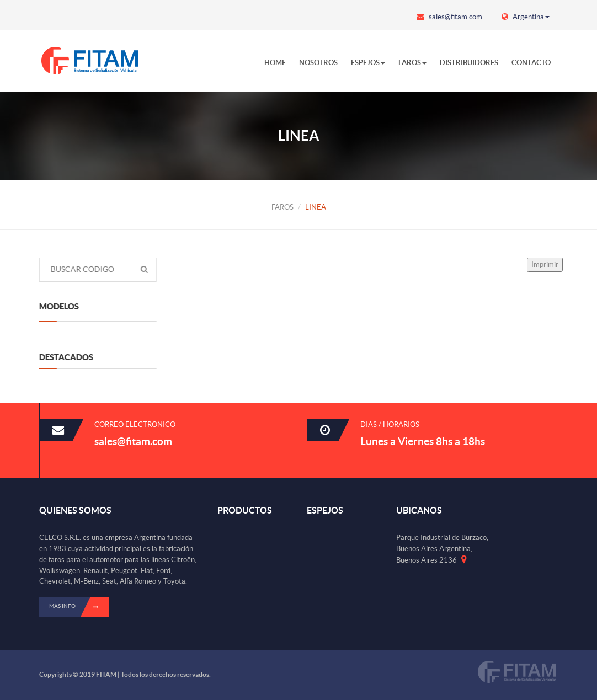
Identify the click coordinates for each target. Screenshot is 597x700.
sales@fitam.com (449, 17)
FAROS (412, 63)
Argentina (526, 17)
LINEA (316, 207)
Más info (79, 607)
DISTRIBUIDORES (469, 63)
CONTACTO (531, 63)
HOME (275, 63)
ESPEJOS (368, 63)
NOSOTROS (318, 63)
